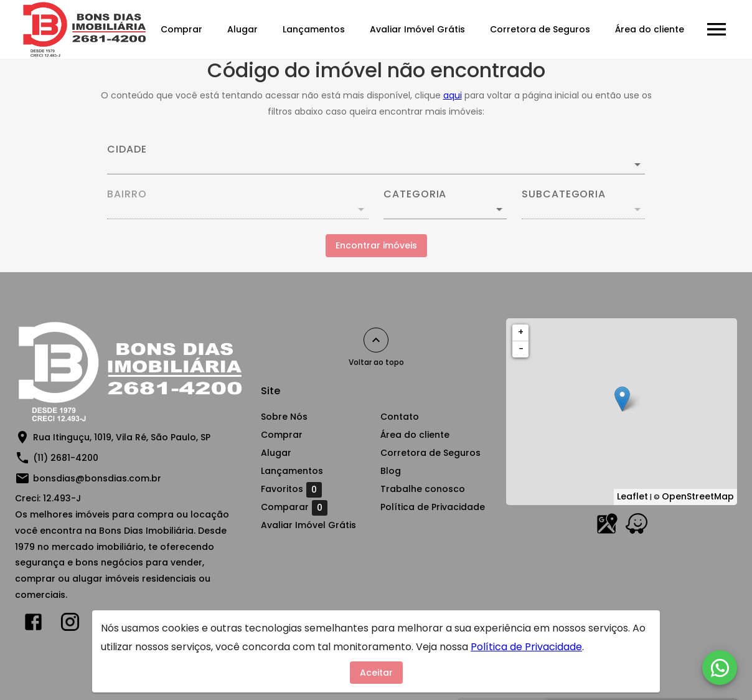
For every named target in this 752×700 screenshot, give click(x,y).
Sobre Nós (284, 417)
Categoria (415, 194)
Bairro (127, 194)
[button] (445, 209)
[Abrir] (637, 164)
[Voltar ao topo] (376, 340)
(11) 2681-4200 (66, 458)
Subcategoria (564, 194)
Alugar (242, 29)
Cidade (127, 149)
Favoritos (291, 490)
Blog (391, 471)
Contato (400, 417)
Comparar (294, 508)
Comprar (181, 29)
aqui (453, 95)
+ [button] (521, 332)
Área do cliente (650, 29)
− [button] (521, 349)
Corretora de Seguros (540, 29)
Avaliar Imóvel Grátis (417, 29)
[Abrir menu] (717, 29)
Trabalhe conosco (423, 489)
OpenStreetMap (698, 496)
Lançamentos (314, 29)
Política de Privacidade (433, 507)
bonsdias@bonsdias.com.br (97, 478)
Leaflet (632, 496)
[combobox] (376, 159)
